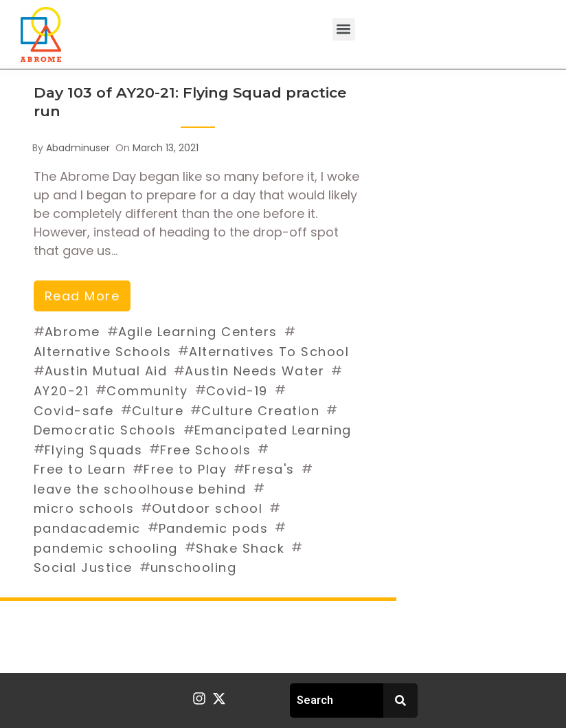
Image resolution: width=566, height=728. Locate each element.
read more (82, 296)
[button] (344, 29)
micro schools (84, 508)
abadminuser (78, 148)
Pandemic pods (214, 528)
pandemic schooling (106, 548)
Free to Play (185, 469)
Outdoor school (207, 508)
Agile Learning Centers (198, 332)
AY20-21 (61, 391)
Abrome (72, 332)
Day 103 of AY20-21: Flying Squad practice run (190, 102)
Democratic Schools (105, 430)
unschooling (194, 567)
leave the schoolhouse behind (140, 489)
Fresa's (270, 469)
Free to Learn (80, 469)
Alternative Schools (103, 352)
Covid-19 (237, 391)
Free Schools (205, 450)
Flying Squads (94, 450)
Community (147, 391)
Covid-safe (74, 411)
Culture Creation (260, 411)
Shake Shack (240, 548)
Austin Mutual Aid (106, 371)
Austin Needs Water (254, 371)
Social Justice (83, 567)
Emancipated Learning (273, 430)
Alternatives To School (269, 352)
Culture (158, 411)
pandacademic (87, 528)
